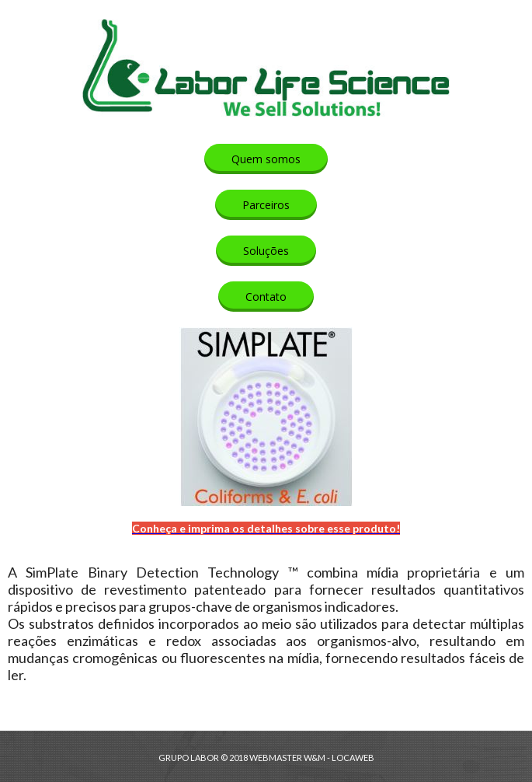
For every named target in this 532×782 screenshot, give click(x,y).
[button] (266, 159)
